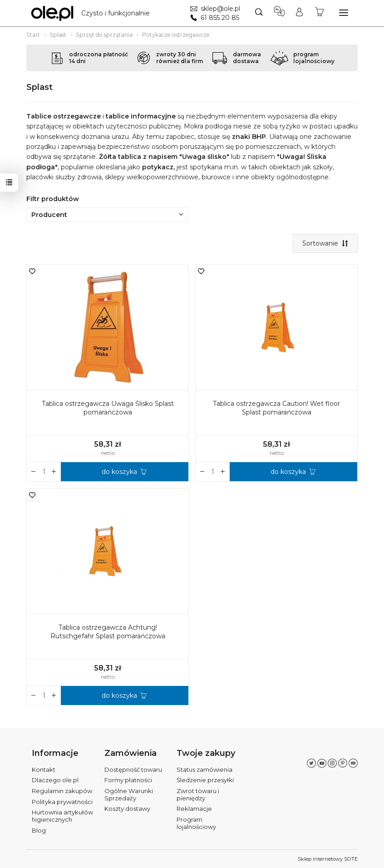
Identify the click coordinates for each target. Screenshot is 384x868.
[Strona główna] (93, 13)
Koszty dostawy (127, 809)
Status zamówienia (204, 769)
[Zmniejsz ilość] (54, 472)
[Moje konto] (299, 13)
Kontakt (44, 769)
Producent (107, 215)
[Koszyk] (320, 13)
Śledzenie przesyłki (205, 780)
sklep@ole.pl (220, 9)
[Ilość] (44, 472)
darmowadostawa (247, 57)
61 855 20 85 (220, 18)
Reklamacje (194, 809)
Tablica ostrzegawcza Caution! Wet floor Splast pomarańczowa (276, 408)
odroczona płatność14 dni (98, 57)
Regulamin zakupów (62, 791)
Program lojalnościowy (196, 823)
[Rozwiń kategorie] (344, 13)
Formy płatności (128, 780)
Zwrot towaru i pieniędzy (198, 794)
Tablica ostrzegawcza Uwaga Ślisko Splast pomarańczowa (108, 408)
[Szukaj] (259, 13)
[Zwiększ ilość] (34, 472)
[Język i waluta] (279, 13)
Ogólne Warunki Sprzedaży (129, 794)
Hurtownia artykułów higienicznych (62, 816)
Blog (39, 830)
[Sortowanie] (325, 243)
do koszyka (119, 472)
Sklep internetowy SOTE (328, 859)
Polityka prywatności (62, 802)
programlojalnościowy (314, 57)
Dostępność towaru (133, 769)
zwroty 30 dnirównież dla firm (180, 57)
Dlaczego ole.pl (55, 780)
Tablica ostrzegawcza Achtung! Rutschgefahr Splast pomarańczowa (108, 632)
